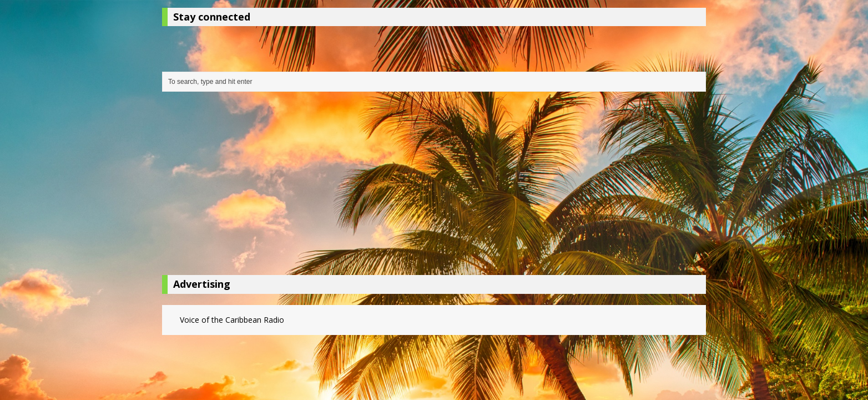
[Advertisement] (434, 186)
